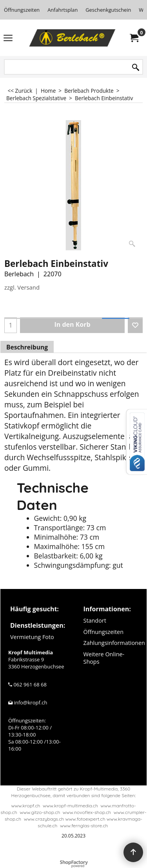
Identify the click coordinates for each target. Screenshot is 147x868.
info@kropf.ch (30, 702)
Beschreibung (27, 347)
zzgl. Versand (22, 287)
